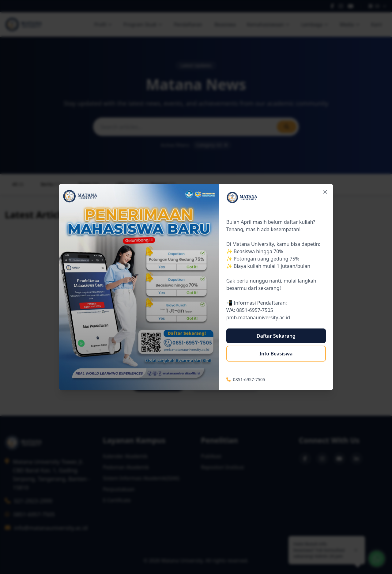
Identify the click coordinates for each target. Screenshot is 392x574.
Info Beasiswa (276, 354)
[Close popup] (325, 192)
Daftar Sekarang (276, 336)
